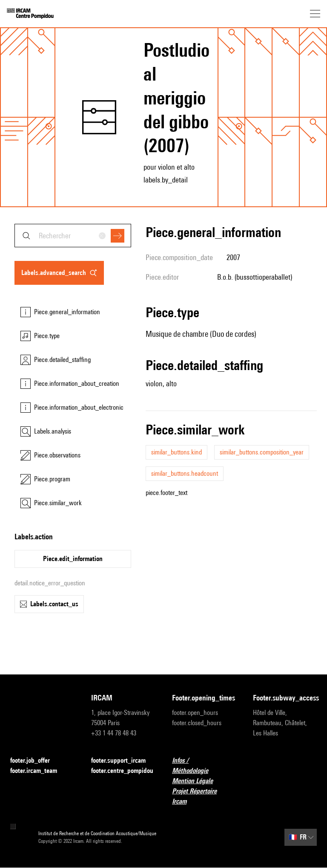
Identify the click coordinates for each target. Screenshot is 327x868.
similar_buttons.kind (176, 452)
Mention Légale (198, 781)
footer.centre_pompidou (122, 771)
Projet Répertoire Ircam (204, 796)
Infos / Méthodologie (204, 765)
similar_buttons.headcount (185, 473)
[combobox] (73, 236)
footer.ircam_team (39, 771)
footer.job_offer (35, 761)
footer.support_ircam (123, 761)
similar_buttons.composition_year (262, 452)
